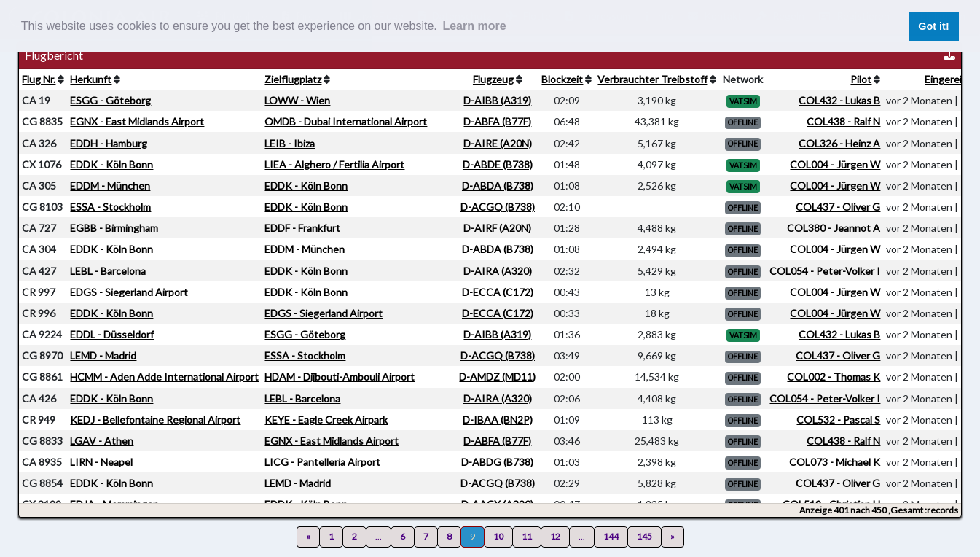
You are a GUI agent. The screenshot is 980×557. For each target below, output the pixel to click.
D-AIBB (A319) (497, 100)
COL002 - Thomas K (834, 377)
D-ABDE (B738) (498, 164)
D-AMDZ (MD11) (497, 377)
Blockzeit (562, 79)
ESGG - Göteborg (110, 100)
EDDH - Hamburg (109, 143)
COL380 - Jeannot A (834, 228)
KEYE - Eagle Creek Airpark (326, 420)
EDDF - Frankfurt (302, 228)
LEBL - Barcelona (108, 271)
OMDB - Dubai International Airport (346, 121)
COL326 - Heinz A (839, 143)
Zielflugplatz (293, 79)
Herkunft (91, 79)
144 (611, 536)
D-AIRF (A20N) (497, 228)
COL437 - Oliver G (838, 207)
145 (644, 536)
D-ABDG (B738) (497, 462)
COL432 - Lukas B (839, 100)
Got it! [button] (933, 26)
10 (498, 536)
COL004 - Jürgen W (835, 164)
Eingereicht (951, 79)
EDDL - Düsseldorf (112, 334)
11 (527, 536)
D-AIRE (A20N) (498, 143)
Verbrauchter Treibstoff (652, 79)
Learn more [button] (474, 26)
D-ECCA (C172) (498, 292)
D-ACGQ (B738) (498, 207)
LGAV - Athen (102, 441)
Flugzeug (493, 79)
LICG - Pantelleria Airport (322, 462)
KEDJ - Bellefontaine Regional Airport (155, 420)
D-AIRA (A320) (498, 271)
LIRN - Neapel (101, 462)
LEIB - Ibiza (290, 143)
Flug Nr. (39, 79)
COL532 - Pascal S (838, 420)
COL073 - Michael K (835, 462)
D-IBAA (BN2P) (498, 420)
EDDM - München (110, 186)
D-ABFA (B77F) (497, 121)
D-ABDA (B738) (498, 186)
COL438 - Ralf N (843, 121)
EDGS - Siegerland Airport (129, 292)
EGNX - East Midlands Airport (137, 121)
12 (555, 536)
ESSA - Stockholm (110, 207)
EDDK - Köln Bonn (111, 164)
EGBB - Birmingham (114, 228)
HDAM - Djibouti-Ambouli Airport (340, 377)
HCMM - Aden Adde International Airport (164, 377)
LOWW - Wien (297, 100)
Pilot (861, 79)
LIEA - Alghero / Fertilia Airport (334, 164)
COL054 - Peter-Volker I (825, 271)
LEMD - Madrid (103, 355)
